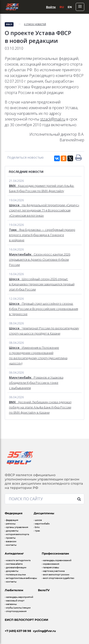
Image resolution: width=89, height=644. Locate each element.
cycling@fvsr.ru (44, 631)
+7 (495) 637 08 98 (18, 631)
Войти (51, 7)
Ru (62, 7)
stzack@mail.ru (53, 119)
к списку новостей (35, 24)
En (70, 7)
